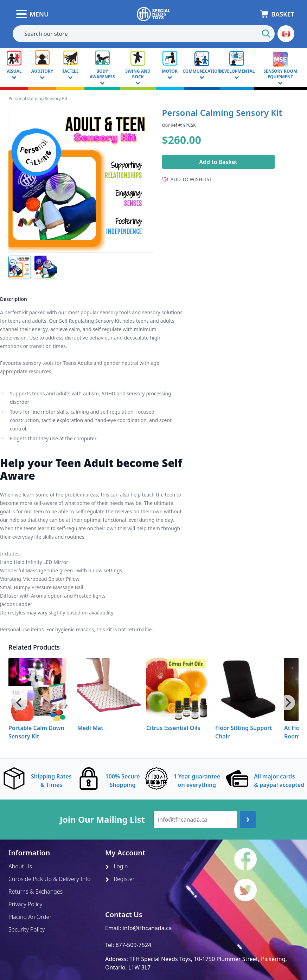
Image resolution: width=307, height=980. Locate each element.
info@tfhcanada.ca (147, 928)
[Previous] (20, 703)
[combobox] (144, 34)
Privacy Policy (25, 904)
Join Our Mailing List (102, 820)
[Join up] (248, 820)
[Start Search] (266, 34)
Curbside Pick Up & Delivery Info (50, 879)
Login (117, 866)
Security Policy (27, 929)
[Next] (287, 703)
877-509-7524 (133, 945)
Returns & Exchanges (36, 892)
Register (120, 879)
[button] (286, 34)
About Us (20, 866)
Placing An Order (30, 917)
